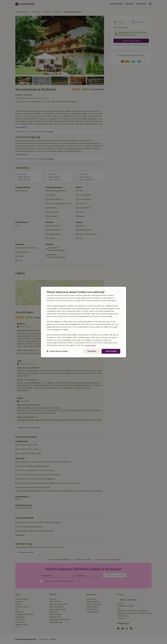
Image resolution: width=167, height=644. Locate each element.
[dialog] (83, 322)
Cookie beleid (90, 345)
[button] (57, 351)
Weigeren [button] (92, 351)
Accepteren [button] (111, 351)
